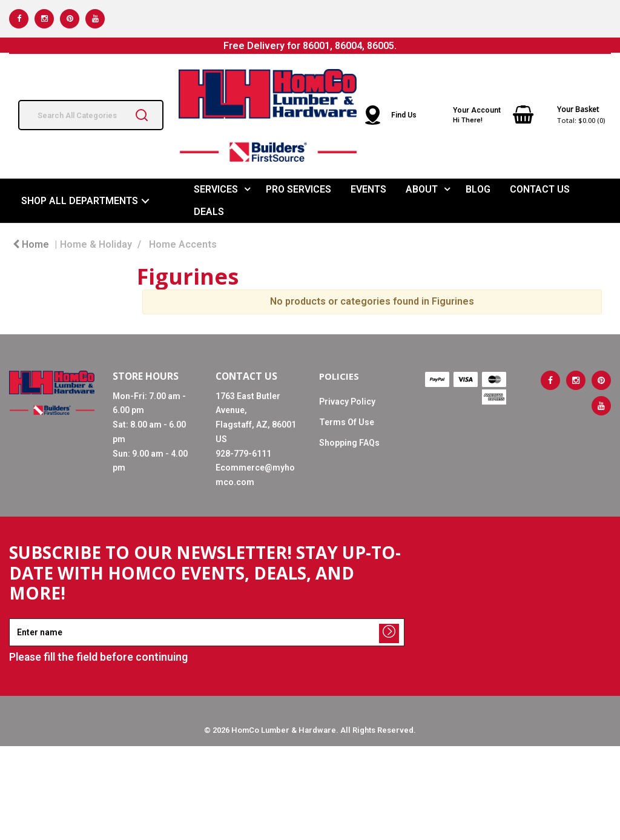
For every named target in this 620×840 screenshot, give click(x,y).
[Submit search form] (142, 115)
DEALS (209, 212)
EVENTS (368, 189)
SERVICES (216, 189)
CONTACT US (540, 189)
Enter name (12, 618)
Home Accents (183, 244)
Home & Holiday (96, 244)
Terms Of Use (347, 422)
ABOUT (422, 189)
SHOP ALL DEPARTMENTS (80, 201)
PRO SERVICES (298, 189)
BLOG (478, 189)
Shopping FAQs (349, 443)
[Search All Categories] (91, 115)
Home (31, 244)
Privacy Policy (347, 402)
